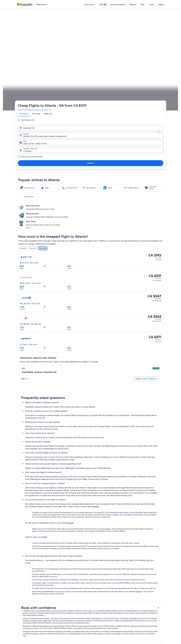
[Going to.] (73, 48)
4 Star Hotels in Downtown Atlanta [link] (34, 543)
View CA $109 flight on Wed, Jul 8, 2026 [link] (36, 34)
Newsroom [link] (21, 619)
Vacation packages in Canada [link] (65, 603)
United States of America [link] (43, 77)
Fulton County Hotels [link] (29, 552)
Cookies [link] (96, 595)
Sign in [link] (128, 107)
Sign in (161, 4)
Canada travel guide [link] (62, 591)
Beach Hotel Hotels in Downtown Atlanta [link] (36, 557)
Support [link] (134, 591)
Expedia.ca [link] (22, 77)
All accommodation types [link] (63, 615)
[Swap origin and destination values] (55, 48)
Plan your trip (158, 77)
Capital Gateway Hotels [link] (100, 543)
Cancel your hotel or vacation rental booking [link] (146, 595)
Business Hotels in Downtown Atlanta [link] (105, 562)
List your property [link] (23, 599)
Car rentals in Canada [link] (62, 611)
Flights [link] (30, 77)
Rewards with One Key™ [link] (63, 623)
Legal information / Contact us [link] (103, 615)
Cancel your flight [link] (137, 599)
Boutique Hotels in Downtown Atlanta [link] (35, 562)
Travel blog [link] (59, 619)
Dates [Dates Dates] (100, 49)
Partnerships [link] (21, 603)
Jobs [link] (18, 595)
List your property (122, 4)
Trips (147, 4)
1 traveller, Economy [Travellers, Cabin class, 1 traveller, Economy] (130, 49)
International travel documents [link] (141, 611)
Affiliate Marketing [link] (23, 615)
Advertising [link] (21, 611)
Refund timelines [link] (137, 603)
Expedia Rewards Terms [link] (101, 611)
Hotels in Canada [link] (61, 595)
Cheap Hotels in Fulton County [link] (32, 548)
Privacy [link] (95, 591)
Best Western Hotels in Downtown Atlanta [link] (107, 557)
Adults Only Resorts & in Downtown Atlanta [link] (108, 552)
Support (137, 4)
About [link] (19, 591)
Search (156, 48)
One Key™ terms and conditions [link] (104, 603)
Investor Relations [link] (23, 607)
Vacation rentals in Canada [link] (64, 599)
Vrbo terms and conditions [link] (102, 607)
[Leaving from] (37, 48)
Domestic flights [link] (60, 607)
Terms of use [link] (97, 599)
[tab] (26, 40)
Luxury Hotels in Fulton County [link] (103, 548)
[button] (91, 418)
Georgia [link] (56, 77)
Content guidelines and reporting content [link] (107, 619)
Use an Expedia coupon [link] (139, 607)
